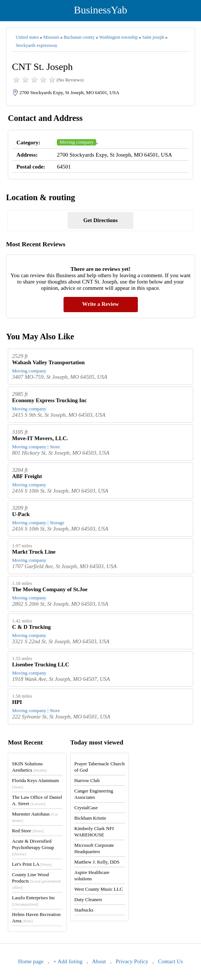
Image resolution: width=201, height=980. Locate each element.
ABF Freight (27, 476)
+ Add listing (68, 961)
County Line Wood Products (36, 881)
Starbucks (84, 910)
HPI (17, 702)
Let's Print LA (32, 864)
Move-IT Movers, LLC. (40, 438)
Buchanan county (79, 37)
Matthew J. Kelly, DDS (97, 862)
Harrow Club (87, 780)
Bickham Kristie (90, 818)
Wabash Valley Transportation (48, 362)
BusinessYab (100, 10)
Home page (31, 961)
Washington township (119, 37)
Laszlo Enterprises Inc (33, 901)
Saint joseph (153, 37)
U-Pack (21, 514)
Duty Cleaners (88, 899)
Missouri (51, 37)
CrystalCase (86, 808)
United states (27, 37)
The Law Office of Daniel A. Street (37, 800)
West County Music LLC (99, 889)
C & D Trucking (31, 627)
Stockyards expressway (36, 45)
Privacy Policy (132, 961)
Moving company (77, 142)
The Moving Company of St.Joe (50, 589)
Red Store (28, 831)
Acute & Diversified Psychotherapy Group (33, 847)
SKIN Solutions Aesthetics (29, 767)
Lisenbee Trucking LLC (40, 664)
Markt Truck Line (34, 552)
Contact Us (170, 961)
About (99, 961)
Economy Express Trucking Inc (49, 400)
